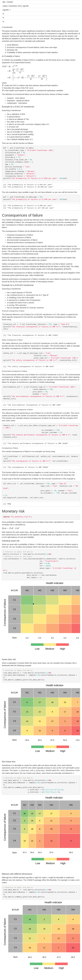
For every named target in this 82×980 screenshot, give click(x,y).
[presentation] (25, 73)
